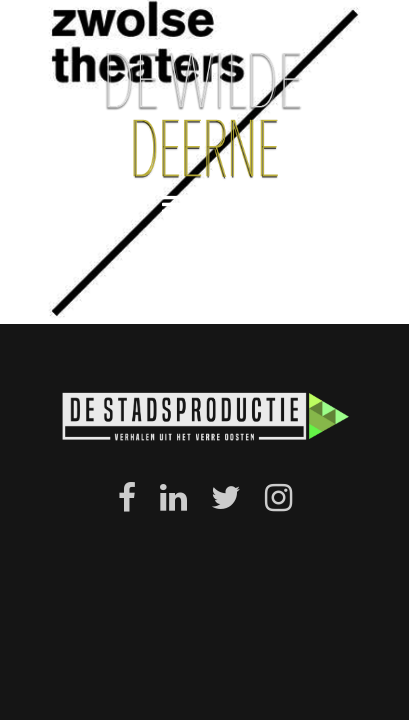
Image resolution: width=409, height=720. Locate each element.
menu (205, 204)
